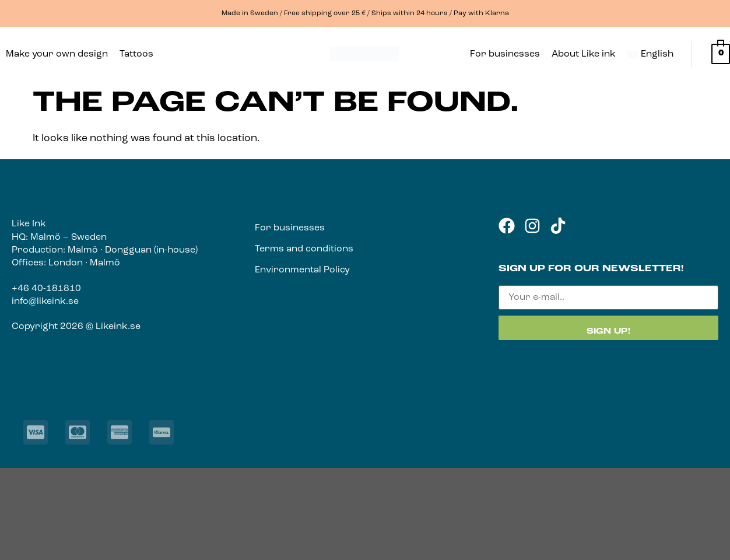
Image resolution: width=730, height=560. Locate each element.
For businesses (505, 54)
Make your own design (57, 54)
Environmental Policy (302, 270)
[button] (139, 54)
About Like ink (584, 54)
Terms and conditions (304, 249)
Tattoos (136, 54)
